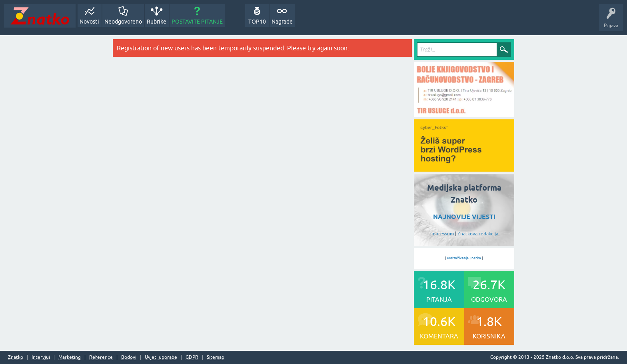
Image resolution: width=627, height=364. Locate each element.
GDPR (192, 357)
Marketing (70, 357)
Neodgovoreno (123, 22)
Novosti (89, 22)
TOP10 (257, 22)
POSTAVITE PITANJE (197, 22)
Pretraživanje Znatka (464, 258)
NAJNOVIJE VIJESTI (464, 217)
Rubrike (157, 22)
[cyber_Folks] (464, 169)
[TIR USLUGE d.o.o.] (464, 114)
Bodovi (129, 357)
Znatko (16, 357)
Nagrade (282, 22)
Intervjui (41, 357)
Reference (101, 357)
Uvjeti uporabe (161, 357)
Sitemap (216, 357)
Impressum (442, 234)
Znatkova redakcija (478, 234)
